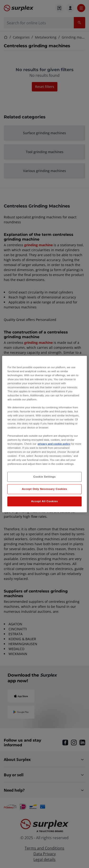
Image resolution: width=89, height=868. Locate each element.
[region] (44, 434)
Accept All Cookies (44, 501)
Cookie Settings (44, 477)
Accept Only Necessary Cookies (44, 489)
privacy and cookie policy (54, 444)
